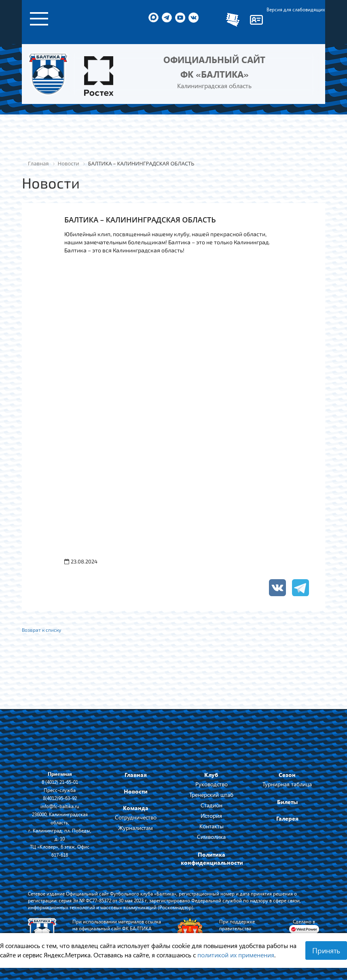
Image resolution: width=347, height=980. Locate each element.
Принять (326, 950)
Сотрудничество (136, 817)
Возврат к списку (41, 630)
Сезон (287, 775)
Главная (136, 775)
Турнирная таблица (287, 784)
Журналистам (135, 828)
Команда (136, 808)
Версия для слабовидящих (296, 9)
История (211, 816)
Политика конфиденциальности (212, 858)
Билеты (287, 802)
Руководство (212, 784)
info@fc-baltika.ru (60, 806)
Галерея (287, 818)
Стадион (212, 805)
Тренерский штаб (211, 795)
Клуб (211, 775)
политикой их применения (236, 955)
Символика (211, 837)
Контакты (212, 826)
